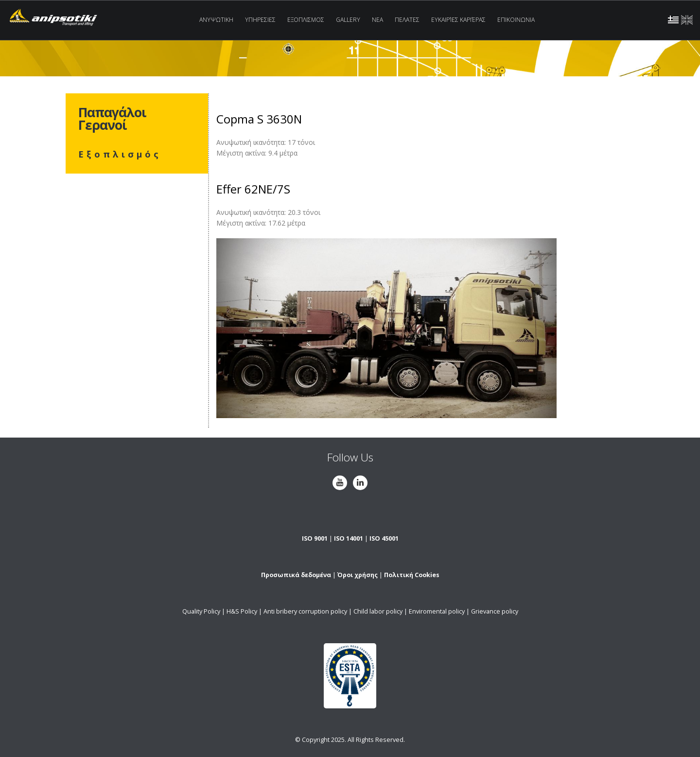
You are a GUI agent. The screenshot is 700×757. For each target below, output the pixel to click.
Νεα (377, 20)
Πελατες (407, 20)
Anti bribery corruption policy (305, 611)
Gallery (348, 20)
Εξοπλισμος (306, 20)
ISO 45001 (384, 538)
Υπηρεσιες (260, 20)
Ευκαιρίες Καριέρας (458, 20)
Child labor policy (378, 611)
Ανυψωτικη (216, 20)
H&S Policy (242, 611)
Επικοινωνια (516, 20)
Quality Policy (201, 611)
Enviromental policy (437, 611)
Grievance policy (495, 611)
